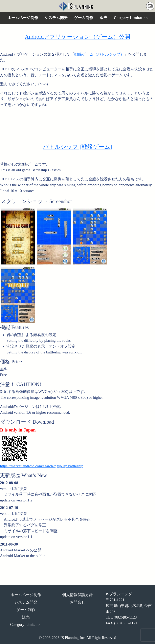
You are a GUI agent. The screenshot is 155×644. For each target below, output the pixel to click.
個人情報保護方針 (77, 595)
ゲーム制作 (84, 18)
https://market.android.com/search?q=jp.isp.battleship (42, 466)
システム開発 (56, 18)
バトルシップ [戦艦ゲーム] (77, 147)
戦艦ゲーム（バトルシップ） (99, 54)
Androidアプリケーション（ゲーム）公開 (78, 37)
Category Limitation (131, 18)
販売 (104, 18)
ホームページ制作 (23, 18)
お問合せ (77, 602)
